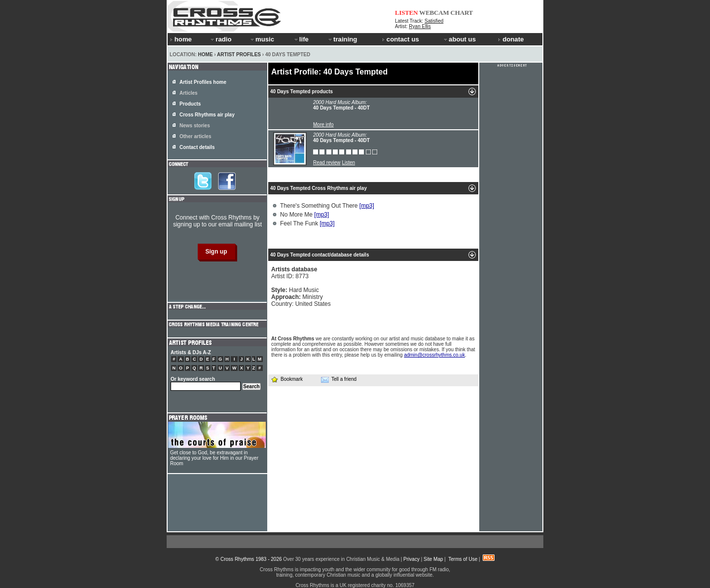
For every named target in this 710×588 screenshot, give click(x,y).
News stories (195, 126)
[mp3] (367, 206)
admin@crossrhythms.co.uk (434, 355)
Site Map (433, 559)
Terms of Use (463, 559)
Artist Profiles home (203, 82)
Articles (189, 93)
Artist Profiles (239, 55)
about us (459, 39)
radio (220, 39)
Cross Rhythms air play (207, 115)
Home (206, 55)
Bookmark (287, 379)
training (342, 39)
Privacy (411, 559)
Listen (348, 163)
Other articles (195, 136)
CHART (462, 13)
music (262, 39)
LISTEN (407, 13)
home (181, 39)
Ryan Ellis (420, 26)
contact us (401, 39)
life (301, 39)
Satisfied (434, 21)
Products (190, 104)
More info (323, 125)
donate (511, 39)
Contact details (197, 147)
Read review (327, 163)
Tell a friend (339, 379)
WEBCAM (434, 13)
